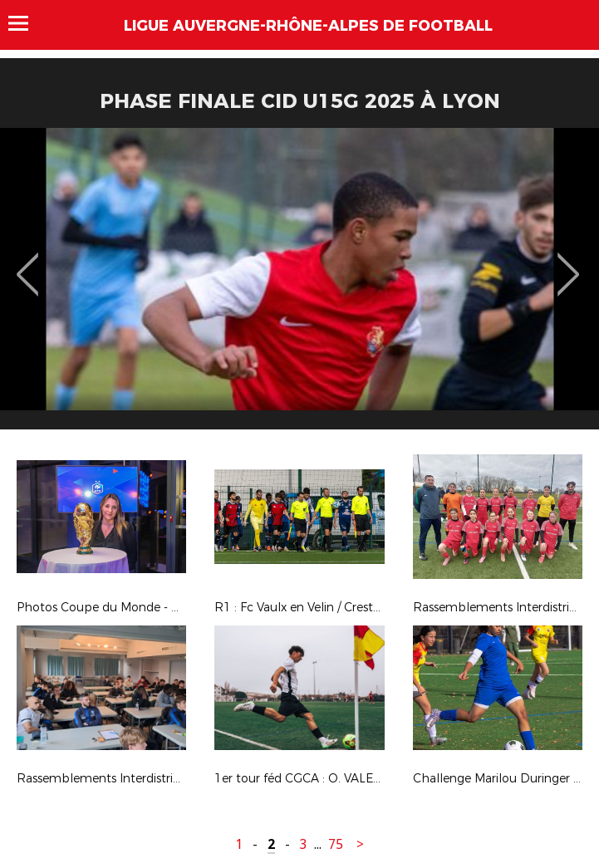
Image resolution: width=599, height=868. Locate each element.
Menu (26, 23)
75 (336, 844)
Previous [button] (28, 262)
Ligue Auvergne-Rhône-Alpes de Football (308, 26)
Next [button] (569, 262)
